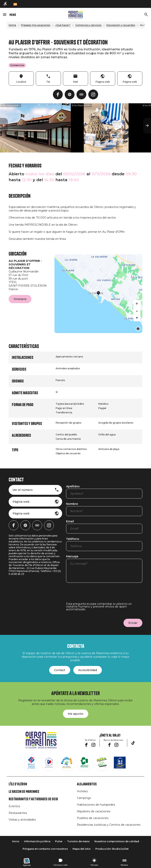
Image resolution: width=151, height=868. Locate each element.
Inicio (16, 841)
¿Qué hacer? (63, 25)
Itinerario (20, 299)
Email (70, 522)
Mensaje (72, 557)
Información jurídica (37, 841)
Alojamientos (87, 784)
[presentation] (96, 595)
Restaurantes (18, 813)
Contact (60, 670)
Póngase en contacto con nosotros (45, 849)
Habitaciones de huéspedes (96, 805)
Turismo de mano (78, 841)
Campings (84, 798)
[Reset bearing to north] (137, 318)
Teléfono (73, 539)
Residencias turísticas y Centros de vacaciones (109, 825)
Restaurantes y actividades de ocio (33, 799)
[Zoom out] (137, 311)
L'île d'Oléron (18, 784)
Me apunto (76, 714)
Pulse (59, 841)
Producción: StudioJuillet (112, 849)
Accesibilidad (88, 670)
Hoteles (82, 791)
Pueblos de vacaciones (93, 818)
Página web (21, 502)
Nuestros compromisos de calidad (117, 841)
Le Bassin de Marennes (24, 792)
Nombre (72, 504)
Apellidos (73, 487)
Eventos (14, 806)
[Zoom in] (137, 304)
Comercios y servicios (88, 25)
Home (12, 25)
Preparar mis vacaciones (36, 25)
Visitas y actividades (22, 820)
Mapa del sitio (82, 849)
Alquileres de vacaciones (94, 811)
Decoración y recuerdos (121, 25)
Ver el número (23, 490)
